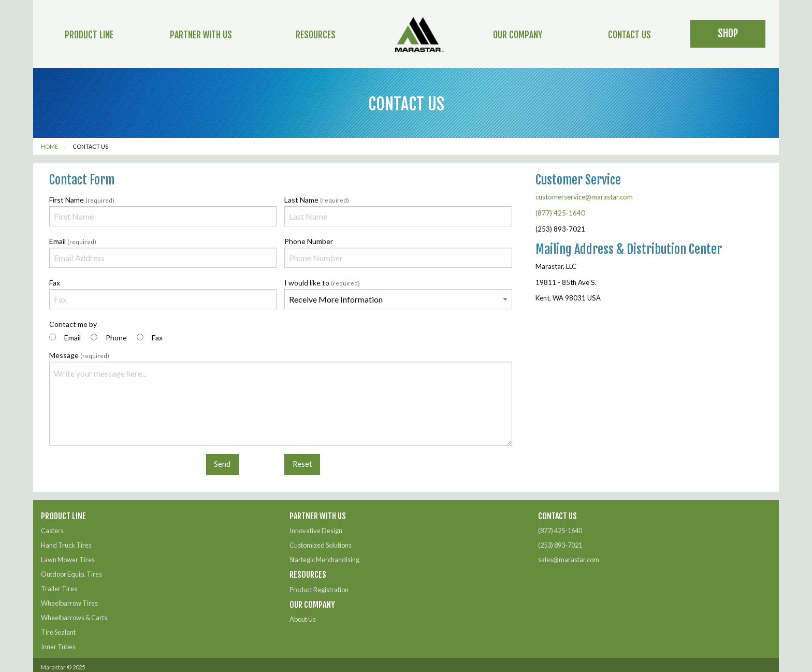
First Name (163, 211)
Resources (316, 35)
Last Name (398, 211)
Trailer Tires (59, 589)
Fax (163, 294)
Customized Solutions (321, 545)
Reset (302, 464)
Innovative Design (316, 531)
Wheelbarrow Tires (69, 603)
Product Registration (319, 590)
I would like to (398, 294)
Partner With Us (201, 35)
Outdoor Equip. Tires (71, 574)
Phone (116, 338)
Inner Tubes (58, 647)
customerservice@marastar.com (584, 197)
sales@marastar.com (569, 560)
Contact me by (106, 332)
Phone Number (398, 252)
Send (222, 464)
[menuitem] (89, 34)
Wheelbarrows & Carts (74, 618)
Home (49, 146)
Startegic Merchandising (324, 560)
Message (281, 398)
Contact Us (629, 35)
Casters (52, 531)
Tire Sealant (58, 632)
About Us (303, 619)
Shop (728, 33)
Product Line (89, 35)
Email (163, 252)
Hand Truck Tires (66, 545)
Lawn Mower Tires (68, 560)
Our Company (518, 35)
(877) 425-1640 (560, 213)
